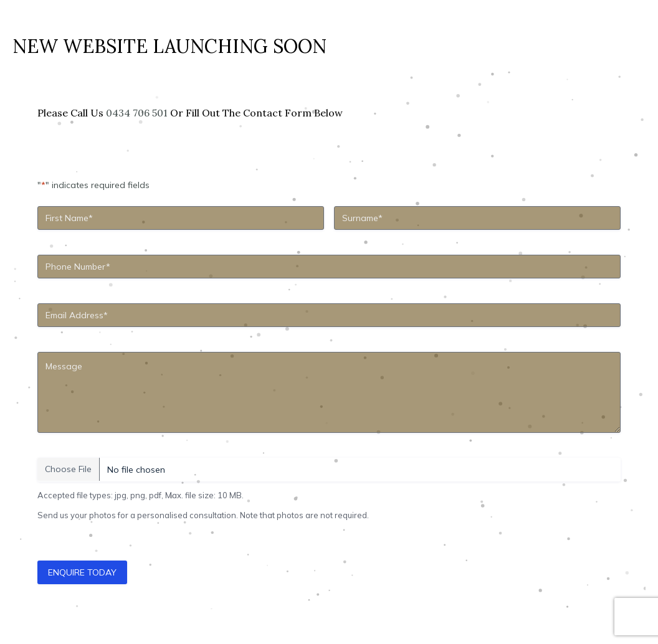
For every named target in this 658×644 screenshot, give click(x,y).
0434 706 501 (137, 113)
